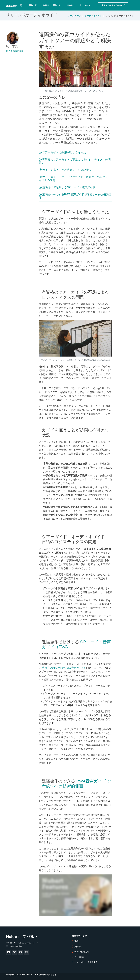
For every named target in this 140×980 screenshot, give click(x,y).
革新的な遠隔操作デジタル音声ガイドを (64, 668)
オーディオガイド (93, 16)
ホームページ (74, 16)
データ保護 (79, 957)
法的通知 (78, 947)
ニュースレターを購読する (86, 962)
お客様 (46, 5)
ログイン (85, 5)
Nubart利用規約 (81, 952)
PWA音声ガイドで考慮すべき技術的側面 (76, 783)
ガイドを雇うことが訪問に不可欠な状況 (67, 170)
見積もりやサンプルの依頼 (113, 5)
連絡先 (77, 941)
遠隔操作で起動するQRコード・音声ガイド (69, 187)
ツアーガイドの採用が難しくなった (64, 152)
